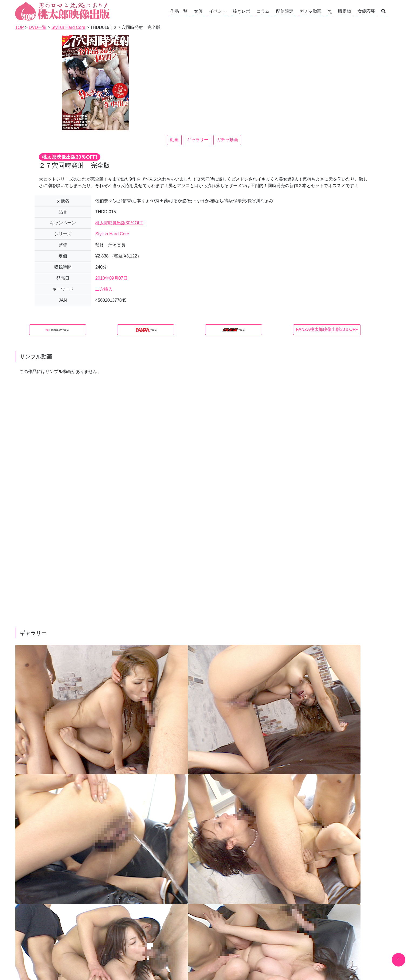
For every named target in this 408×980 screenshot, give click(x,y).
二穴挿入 (104, 289)
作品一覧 (179, 11)
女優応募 (366, 11)
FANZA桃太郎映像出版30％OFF (327, 329)
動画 (174, 140)
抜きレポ (242, 11)
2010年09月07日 (111, 278)
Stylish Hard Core (112, 234)
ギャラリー (198, 140)
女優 (198, 11)
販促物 (345, 11)
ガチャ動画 (311, 11)
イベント (218, 11)
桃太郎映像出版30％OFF (119, 223)
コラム (263, 11)
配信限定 (285, 11)
